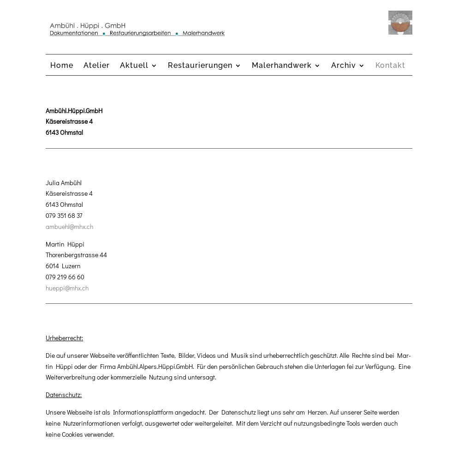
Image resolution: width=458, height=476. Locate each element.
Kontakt (390, 66)
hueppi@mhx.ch (67, 288)
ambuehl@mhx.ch (69, 226)
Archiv (344, 66)
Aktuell (134, 66)
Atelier (97, 66)
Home (62, 66)
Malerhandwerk (282, 66)
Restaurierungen (200, 66)
